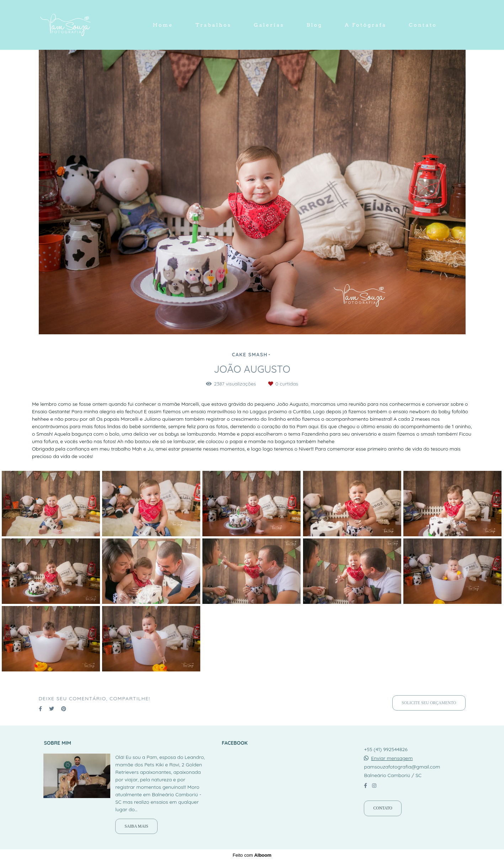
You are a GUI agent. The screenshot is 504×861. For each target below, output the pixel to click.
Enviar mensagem (392, 758)
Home (163, 25)
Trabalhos (214, 25)
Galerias (269, 25)
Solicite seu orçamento (429, 703)
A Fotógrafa (365, 25)
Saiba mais (136, 826)
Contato (423, 25)
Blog (314, 25)
